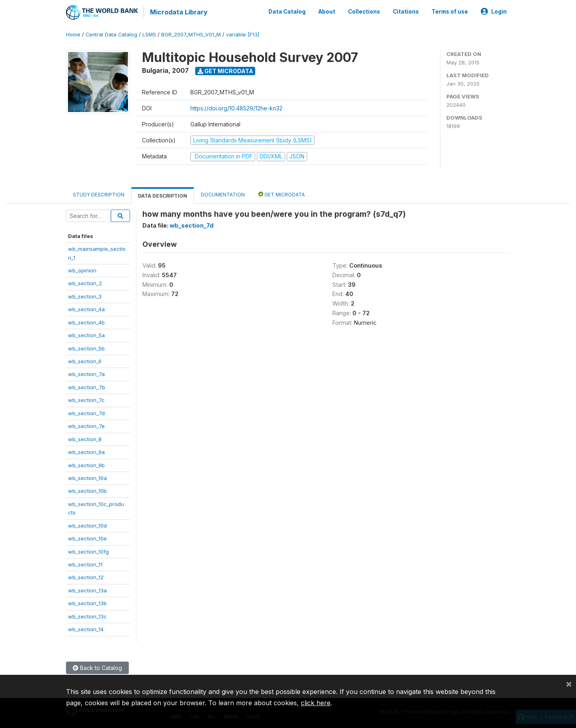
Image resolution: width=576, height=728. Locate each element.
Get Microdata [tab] (282, 193)
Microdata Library (178, 12)
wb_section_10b (87, 490)
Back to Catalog (97, 667)
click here (316, 703)
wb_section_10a (87, 477)
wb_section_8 (85, 438)
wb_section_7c (86, 399)
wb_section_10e (87, 538)
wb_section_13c (87, 616)
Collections (364, 11)
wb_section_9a (86, 451)
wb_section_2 (85, 283)
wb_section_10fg (88, 551)
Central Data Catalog (111, 34)
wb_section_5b (86, 348)
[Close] (569, 684)
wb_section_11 (85, 564)
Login (494, 11)
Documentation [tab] (223, 194)
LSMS (149, 34)
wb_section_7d (86, 412)
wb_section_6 (85, 360)
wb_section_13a (87, 590)
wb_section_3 (85, 296)
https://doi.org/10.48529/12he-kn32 (236, 107)
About (327, 11)
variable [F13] (243, 34)
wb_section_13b (87, 602)
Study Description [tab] (99, 194)
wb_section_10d (87, 525)
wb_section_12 (86, 577)
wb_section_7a (86, 374)
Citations (406, 11)
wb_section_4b (86, 322)
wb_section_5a (86, 334)
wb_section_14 (86, 628)
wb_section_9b (86, 464)
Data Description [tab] (163, 195)
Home (73, 34)
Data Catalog (287, 11)
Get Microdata (225, 70)
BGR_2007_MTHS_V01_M (191, 34)
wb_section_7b (87, 386)
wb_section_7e (86, 425)
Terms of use (450, 11)
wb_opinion (82, 270)
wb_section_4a (86, 308)
